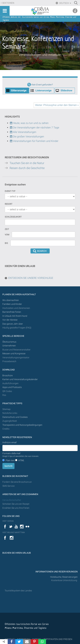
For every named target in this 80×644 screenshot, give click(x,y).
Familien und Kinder (12, 304)
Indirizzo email (9, 442)
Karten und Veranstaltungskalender (20, 379)
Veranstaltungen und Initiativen (40, 55)
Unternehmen (9, 346)
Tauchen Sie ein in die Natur (27, 163)
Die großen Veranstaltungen (28, 137)
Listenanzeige (44, 90)
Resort (9, 204)
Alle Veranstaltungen (23, 132)
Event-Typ (10, 191)
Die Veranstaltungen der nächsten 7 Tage (34, 128)
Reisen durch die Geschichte (27, 168)
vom (7, 235)
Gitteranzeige (19, 90)
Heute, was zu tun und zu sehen (29, 123)
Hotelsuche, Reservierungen (64, 577)
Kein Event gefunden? (42, 85)
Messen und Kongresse (14, 354)
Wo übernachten (11, 300)
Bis (6, 243)
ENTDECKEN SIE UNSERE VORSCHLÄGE (31, 278)
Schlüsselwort (13, 217)
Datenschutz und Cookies (15, 417)
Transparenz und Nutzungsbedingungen (22, 425)
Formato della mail (21, 455)
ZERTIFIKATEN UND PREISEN (58, 639)
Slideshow (66, 90)
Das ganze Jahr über (13, 324)
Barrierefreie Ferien (12, 312)
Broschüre (8, 376)
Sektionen (8, 3)
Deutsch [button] (65, 3)
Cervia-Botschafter (12, 500)
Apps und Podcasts (12, 387)
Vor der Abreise (10, 320)
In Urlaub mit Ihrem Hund (15, 316)
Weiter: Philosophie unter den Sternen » (57, 105)
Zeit (7, 229)
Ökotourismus (9, 342)
